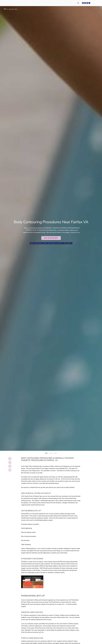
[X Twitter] (10, 462)
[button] (10, 3)
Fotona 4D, (49, 503)
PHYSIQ (24, 562)
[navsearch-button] (79, 3)
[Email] (10, 470)
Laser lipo (24, 624)
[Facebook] (10, 459)
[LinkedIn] (10, 466)
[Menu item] (24, 10)
